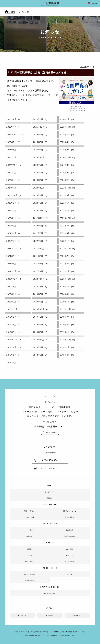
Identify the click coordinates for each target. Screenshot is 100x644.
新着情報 (49, 498)
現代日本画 (69, 530)
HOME (13, 12)
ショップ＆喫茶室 (29, 574)
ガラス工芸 (29, 530)
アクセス (29, 555)
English (93, 4)
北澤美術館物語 (69, 536)
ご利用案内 (29, 549)
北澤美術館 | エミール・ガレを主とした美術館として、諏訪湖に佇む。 (50, 4)
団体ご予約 (69, 555)
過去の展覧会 (69, 517)
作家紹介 (29, 536)
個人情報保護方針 (49, 593)
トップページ (49, 492)
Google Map (51, 432)
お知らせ (25, 12)
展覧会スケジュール (69, 511)
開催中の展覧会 (30, 511)
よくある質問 (69, 561)
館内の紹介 (69, 549)
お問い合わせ (29, 561)
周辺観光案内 (29, 580)
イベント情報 (29, 517)
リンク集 (69, 574)
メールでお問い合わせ (50, 468)
